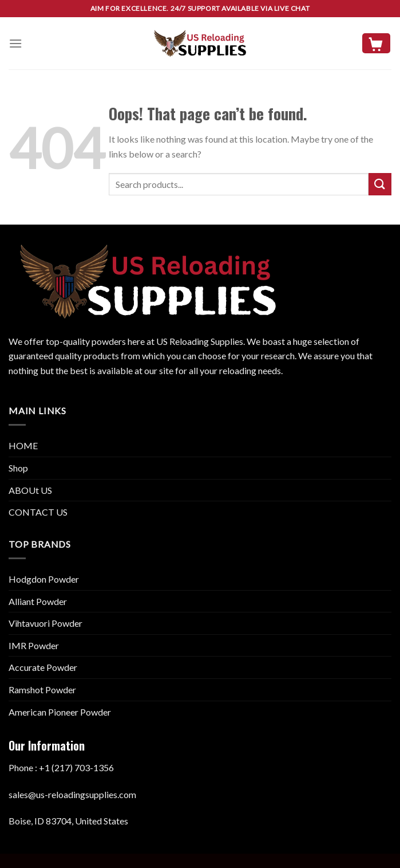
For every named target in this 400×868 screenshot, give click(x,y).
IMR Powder (34, 645)
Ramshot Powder (42, 690)
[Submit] (380, 184)
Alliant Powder (38, 601)
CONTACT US (38, 512)
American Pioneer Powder (60, 712)
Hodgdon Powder (44, 579)
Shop (18, 468)
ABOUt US (30, 490)
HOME (23, 445)
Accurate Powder (43, 667)
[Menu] (15, 43)
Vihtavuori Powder (45, 623)
